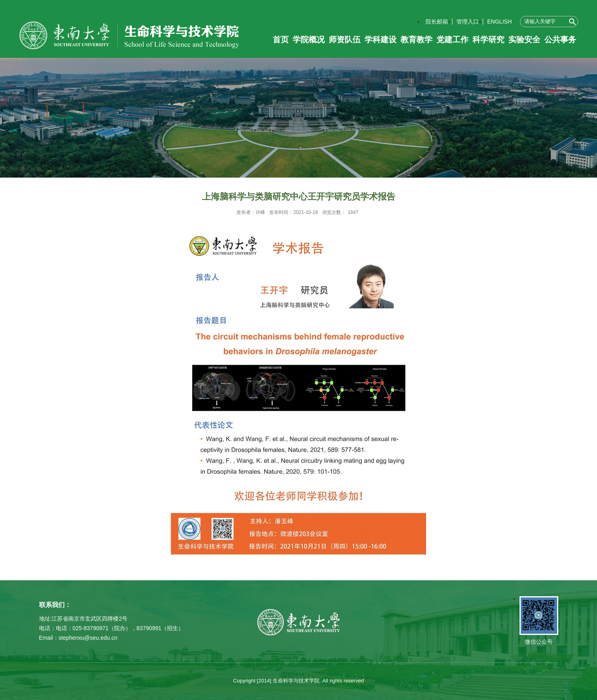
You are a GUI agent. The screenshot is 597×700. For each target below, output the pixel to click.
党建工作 (452, 40)
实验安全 (524, 40)
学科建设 (381, 40)
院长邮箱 (437, 22)
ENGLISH (499, 22)
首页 (281, 40)
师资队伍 (345, 40)
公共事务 (560, 40)
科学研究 (488, 40)
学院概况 (309, 40)
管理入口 (468, 22)
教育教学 (417, 40)
